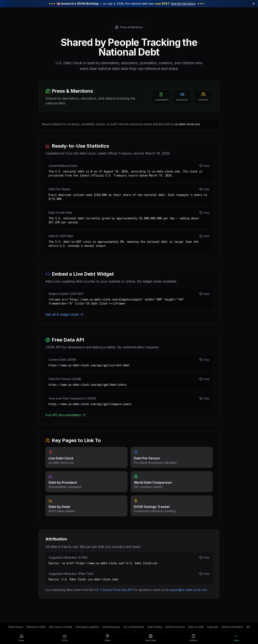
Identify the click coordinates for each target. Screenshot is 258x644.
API (248, 627)
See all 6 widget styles (64, 314)
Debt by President (232, 627)
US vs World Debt (134, 627)
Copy (204, 166)
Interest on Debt (36, 627)
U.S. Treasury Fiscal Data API (113, 590)
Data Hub (213, 627)
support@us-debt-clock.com (188, 590)
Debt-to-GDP (196, 627)
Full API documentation (66, 415)
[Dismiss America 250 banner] (254, 4)
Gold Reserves (111, 627)
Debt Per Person (175, 627)
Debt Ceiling (155, 627)
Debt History (16, 627)
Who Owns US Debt (60, 627)
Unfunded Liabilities (87, 627)
